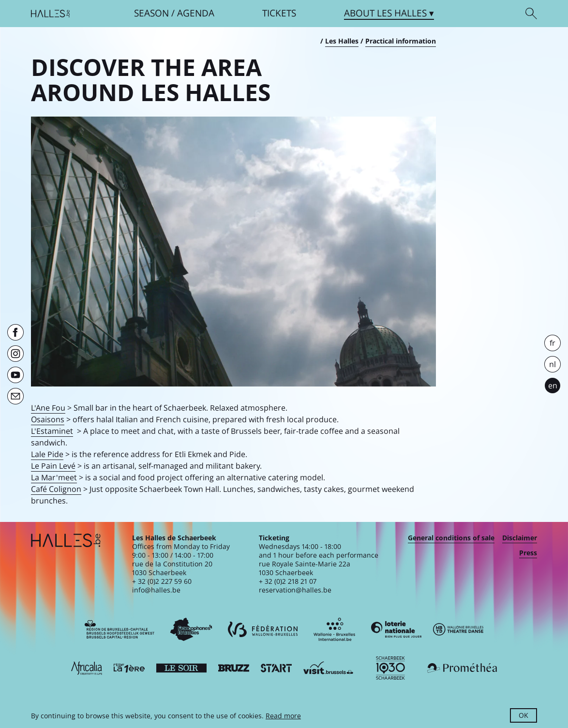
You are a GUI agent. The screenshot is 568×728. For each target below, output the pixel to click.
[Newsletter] (15, 396)
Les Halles (342, 41)
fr (553, 343)
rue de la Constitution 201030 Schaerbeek (172, 568)
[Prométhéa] (462, 668)
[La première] (129, 668)
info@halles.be (156, 590)
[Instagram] (15, 354)
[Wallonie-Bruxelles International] (334, 629)
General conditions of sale (451, 538)
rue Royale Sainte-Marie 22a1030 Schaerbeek (305, 568)
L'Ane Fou (48, 408)
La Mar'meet (54, 477)
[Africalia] (87, 668)
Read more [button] (283, 716)
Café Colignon (56, 489)
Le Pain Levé (53, 466)
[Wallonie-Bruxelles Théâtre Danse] (458, 629)
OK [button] (523, 715)
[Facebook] (15, 332)
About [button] (385, 13)
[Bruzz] (234, 668)
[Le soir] (181, 668)
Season (151, 13)
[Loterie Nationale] (396, 629)
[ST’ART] (276, 668)
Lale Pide (47, 454)
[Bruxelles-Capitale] (120, 629)
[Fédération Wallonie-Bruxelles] (263, 629)
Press (528, 553)
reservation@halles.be (295, 590)
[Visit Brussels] (329, 668)
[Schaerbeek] (390, 668)
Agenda (196, 13)
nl (553, 364)
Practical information (401, 41)
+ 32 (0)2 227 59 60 (162, 581)
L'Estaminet (52, 431)
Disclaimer (520, 538)
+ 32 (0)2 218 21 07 (288, 581)
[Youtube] (15, 375)
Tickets (279, 13)
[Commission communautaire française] (191, 629)
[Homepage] (50, 14)
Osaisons (48, 419)
